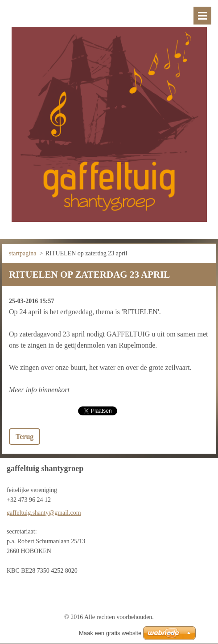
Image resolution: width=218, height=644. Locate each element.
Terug (25, 437)
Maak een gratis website (110, 633)
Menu (202, 16)
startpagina (23, 253)
